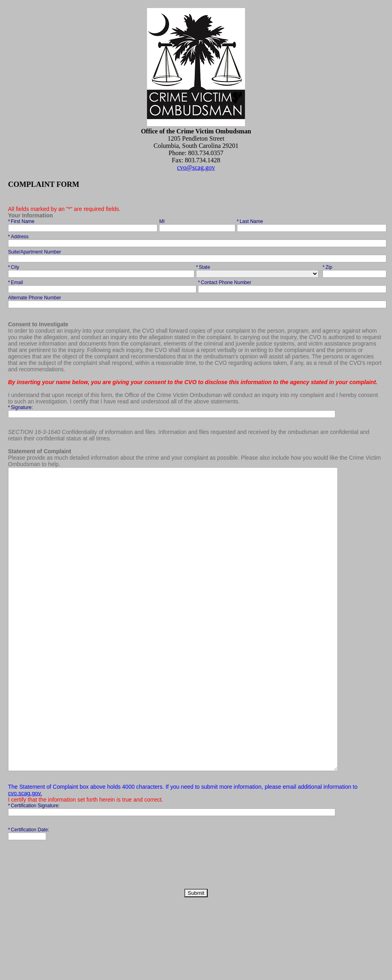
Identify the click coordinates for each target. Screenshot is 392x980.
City (19, 267)
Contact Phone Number (225, 282)
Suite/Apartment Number (35, 252)
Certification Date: (29, 890)
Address (19, 237)
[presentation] (69, 927)
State (207, 267)
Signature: (21, 407)
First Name (22, 221)
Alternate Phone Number (35, 298)
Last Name (251, 221)
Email (19, 282)
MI (162, 221)
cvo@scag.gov (196, 167)
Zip (334, 267)
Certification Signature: (35, 866)
